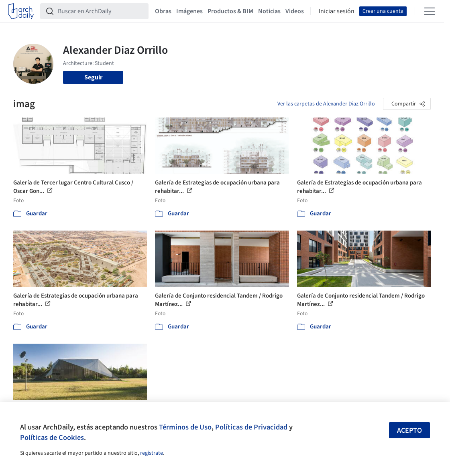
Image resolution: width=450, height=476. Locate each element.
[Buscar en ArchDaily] (101, 11)
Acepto (409, 430)
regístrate (152, 453)
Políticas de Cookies (52, 438)
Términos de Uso (185, 427)
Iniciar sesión (337, 11)
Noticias (269, 11)
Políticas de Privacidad (251, 427)
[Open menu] (430, 11)
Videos (295, 11)
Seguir (93, 77)
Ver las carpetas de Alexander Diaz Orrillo (326, 104)
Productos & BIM (230, 11)
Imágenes (189, 11)
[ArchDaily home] (21, 11)
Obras (163, 11)
